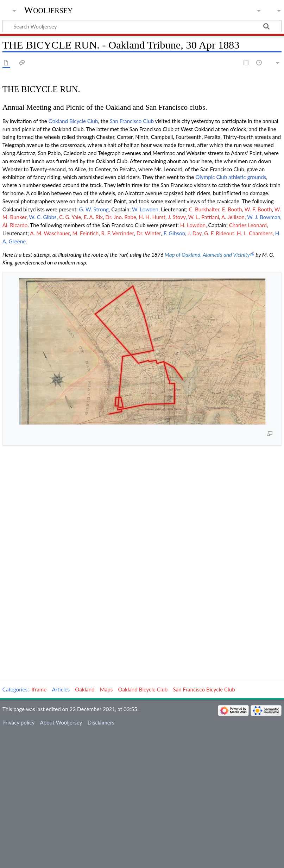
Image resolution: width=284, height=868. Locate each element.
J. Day (195, 233)
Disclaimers (101, 722)
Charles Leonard (248, 225)
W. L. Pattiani (203, 217)
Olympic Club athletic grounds (231, 177)
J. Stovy (177, 217)
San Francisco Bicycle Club (204, 689)
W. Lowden (145, 209)
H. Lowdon (193, 225)
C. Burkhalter (204, 209)
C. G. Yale (70, 217)
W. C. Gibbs (43, 217)
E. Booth (232, 209)
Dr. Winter (149, 233)
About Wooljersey (61, 722)
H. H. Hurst (152, 217)
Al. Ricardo (15, 225)
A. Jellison (233, 217)
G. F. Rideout (219, 233)
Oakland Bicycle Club (73, 121)
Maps (106, 689)
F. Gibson (174, 233)
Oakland (85, 689)
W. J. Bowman (264, 217)
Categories (15, 689)
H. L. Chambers (255, 233)
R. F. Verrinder (117, 233)
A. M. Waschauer (50, 233)
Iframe (39, 689)
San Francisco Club (132, 121)
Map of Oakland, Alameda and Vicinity (207, 255)
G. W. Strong (94, 209)
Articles (61, 689)
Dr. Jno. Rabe (121, 217)
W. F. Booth (258, 209)
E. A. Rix (93, 217)
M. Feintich (86, 233)
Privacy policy (18, 722)
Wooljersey (48, 10)
